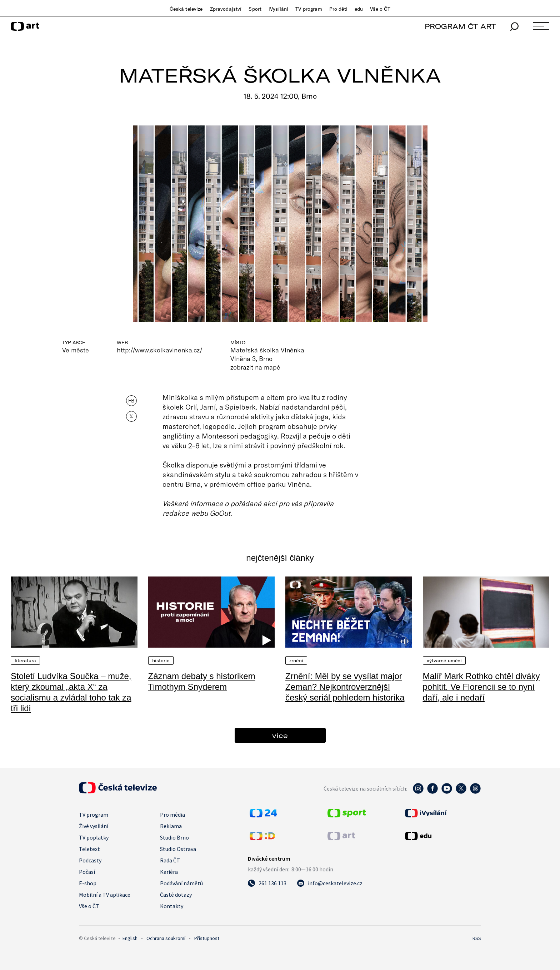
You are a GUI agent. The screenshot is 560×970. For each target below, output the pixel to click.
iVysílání (278, 9)
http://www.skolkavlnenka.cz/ (160, 350)
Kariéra (169, 872)
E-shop (88, 883)
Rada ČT (170, 860)
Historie (161, 660)
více (280, 735)
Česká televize (186, 9)
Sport (255, 9)
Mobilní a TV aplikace (105, 895)
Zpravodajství (226, 9)
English (130, 938)
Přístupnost (207, 938)
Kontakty (172, 906)
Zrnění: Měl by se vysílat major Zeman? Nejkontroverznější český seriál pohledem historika (345, 687)
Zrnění (296, 660)
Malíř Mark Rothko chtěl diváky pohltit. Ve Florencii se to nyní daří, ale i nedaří (481, 687)
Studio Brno (174, 837)
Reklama (171, 826)
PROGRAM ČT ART (460, 26)
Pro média (172, 815)
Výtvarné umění (444, 660)
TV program (309, 9)
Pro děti (338, 9)
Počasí (87, 872)
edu (359, 9)
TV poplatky (94, 837)
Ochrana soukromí (166, 938)
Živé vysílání (94, 826)
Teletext (89, 849)
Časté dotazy (176, 895)
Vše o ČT (380, 9)
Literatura (25, 660)
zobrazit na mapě (255, 367)
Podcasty (90, 860)
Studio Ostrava (178, 849)
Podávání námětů (181, 883)
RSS (477, 938)
